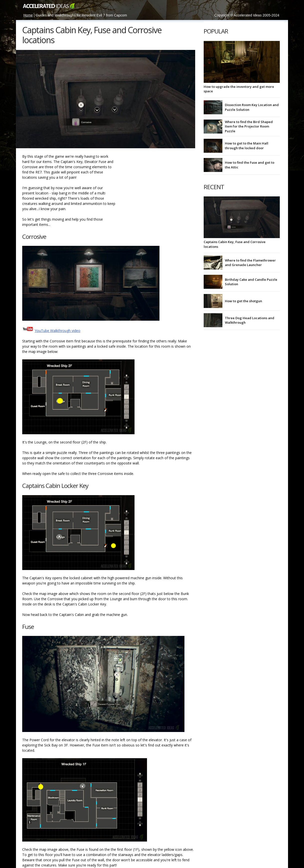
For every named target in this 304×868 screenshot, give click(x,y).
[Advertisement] (157, 185)
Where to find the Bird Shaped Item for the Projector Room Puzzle (249, 126)
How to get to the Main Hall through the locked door (247, 145)
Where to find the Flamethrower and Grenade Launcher (250, 263)
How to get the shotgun (243, 301)
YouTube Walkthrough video (58, 331)
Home (28, 15)
